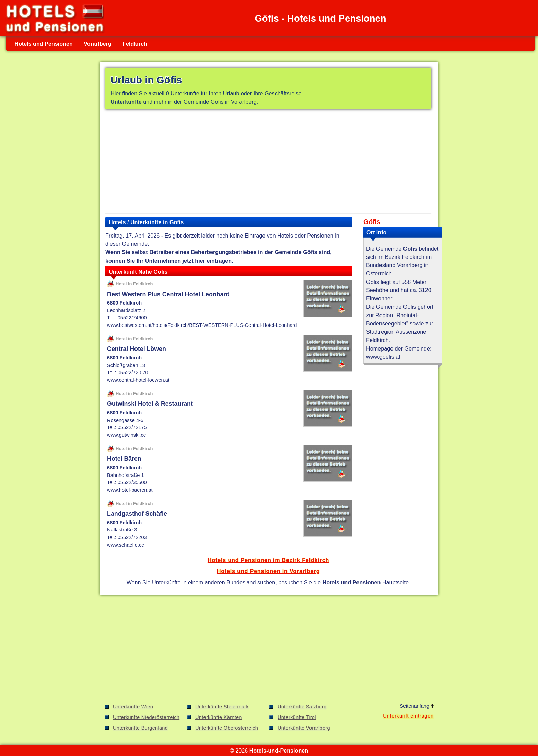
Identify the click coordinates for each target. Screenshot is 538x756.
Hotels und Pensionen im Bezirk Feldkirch (268, 560)
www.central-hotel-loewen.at (138, 380)
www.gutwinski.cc (126, 435)
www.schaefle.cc (125, 545)
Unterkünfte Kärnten (219, 717)
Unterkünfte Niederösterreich (146, 717)
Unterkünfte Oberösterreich (227, 728)
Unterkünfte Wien (133, 707)
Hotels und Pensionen (44, 44)
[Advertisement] (268, 163)
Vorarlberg (98, 44)
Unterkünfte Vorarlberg (304, 728)
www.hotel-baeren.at (130, 490)
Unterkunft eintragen (408, 716)
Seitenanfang (417, 706)
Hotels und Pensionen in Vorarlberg (268, 571)
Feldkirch (135, 44)
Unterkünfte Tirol (297, 717)
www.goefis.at (383, 357)
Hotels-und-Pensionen (279, 751)
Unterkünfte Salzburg (302, 707)
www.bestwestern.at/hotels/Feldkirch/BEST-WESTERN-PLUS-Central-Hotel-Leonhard (202, 325)
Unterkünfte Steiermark (222, 707)
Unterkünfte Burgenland (140, 728)
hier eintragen (213, 261)
